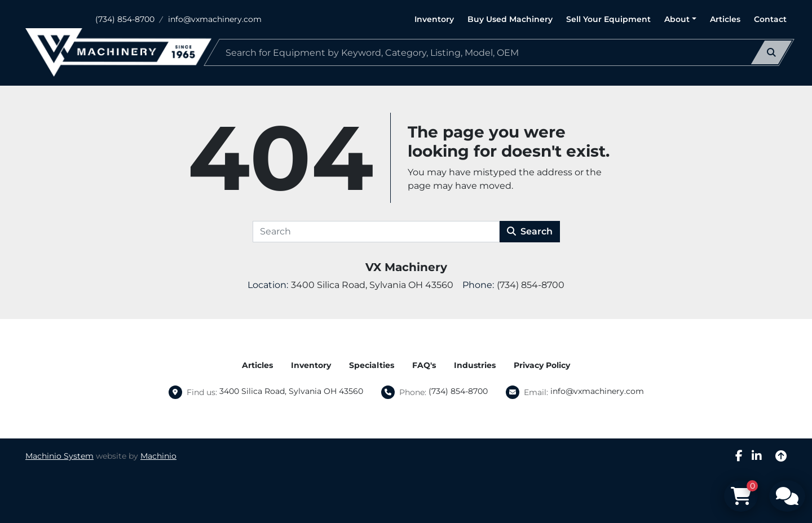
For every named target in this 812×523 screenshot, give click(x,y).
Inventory (434, 19)
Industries (475, 365)
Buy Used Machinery (510, 19)
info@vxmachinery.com (215, 19)
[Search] (499, 52)
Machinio (158, 456)
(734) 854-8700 (125, 19)
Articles (725, 19)
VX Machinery (406, 267)
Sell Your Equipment (608, 19)
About (677, 19)
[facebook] (739, 456)
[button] (680, 19)
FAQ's (424, 365)
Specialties (372, 365)
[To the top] (781, 456)
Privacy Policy (542, 365)
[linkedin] (757, 456)
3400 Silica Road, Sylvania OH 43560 (291, 391)
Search (530, 231)
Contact (770, 19)
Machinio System (59, 456)
